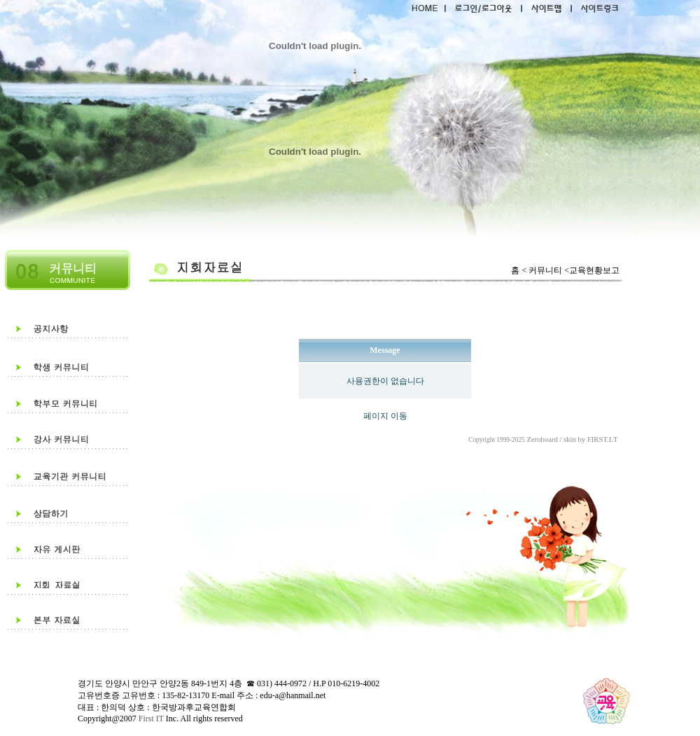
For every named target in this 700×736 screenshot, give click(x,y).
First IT (150, 718)
